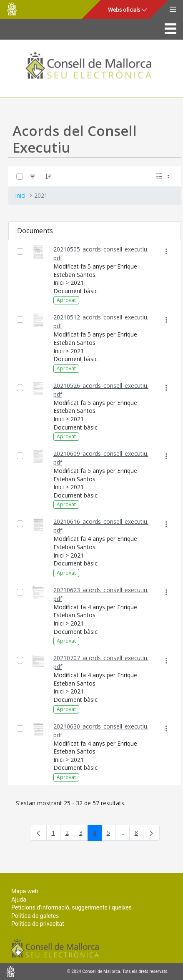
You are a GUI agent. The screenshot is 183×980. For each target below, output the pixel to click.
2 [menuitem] (70, 834)
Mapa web (25, 891)
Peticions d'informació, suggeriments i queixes (71, 907)
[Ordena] (48, 176)
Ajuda (19, 900)
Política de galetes (35, 916)
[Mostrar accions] (166, 252)
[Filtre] (33, 176)
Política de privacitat (38, 924)
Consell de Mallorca (12, 9)
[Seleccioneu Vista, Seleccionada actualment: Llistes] (164, 176)
